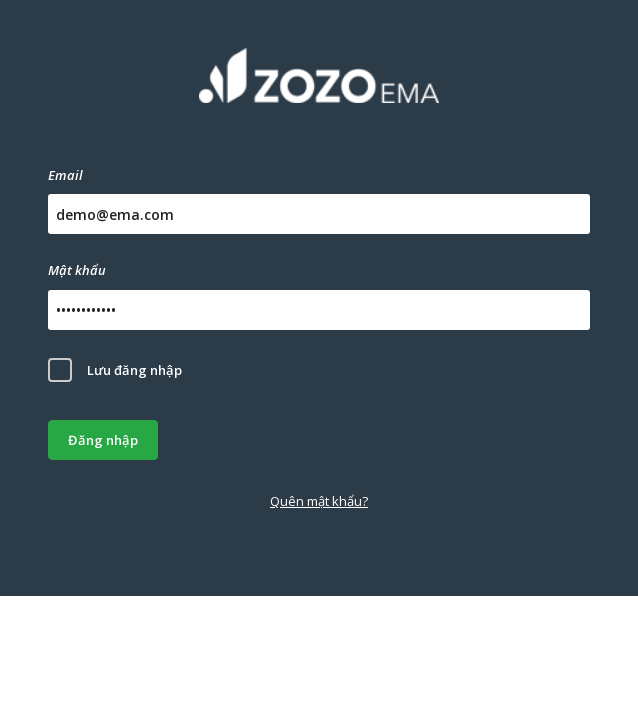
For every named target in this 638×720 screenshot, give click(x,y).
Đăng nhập (103, 440)
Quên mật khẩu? (319, 501)
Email (65, 175)
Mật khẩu (77, 270)
